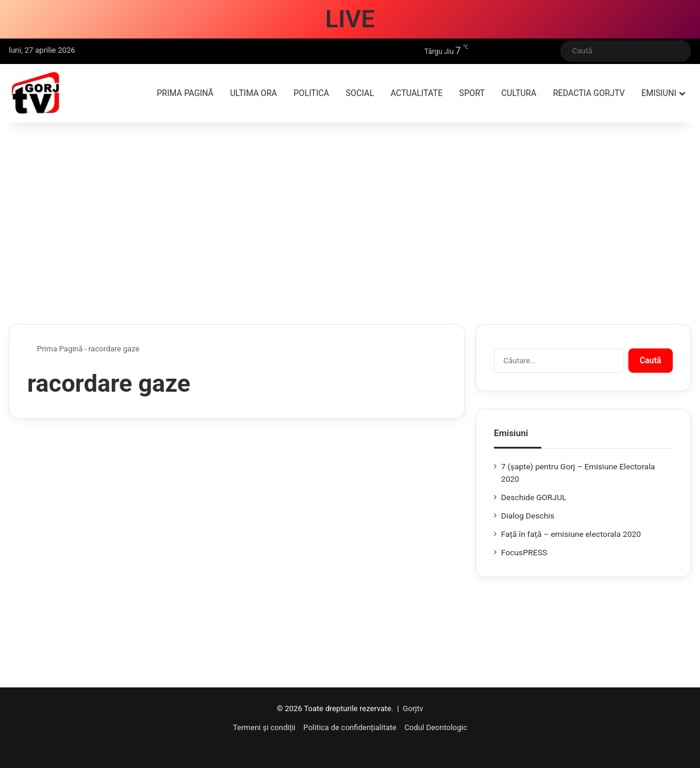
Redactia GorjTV (589, 93)
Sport (472, 93)
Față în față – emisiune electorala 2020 (571, 534)
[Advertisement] (350, 223)
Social (360, 93)
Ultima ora (253, 93)
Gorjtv (413, 708)
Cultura (519, 93)
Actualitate (416, 93)
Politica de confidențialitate (350, 727)
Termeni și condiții (264, 727)
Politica (312, 93)
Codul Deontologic (436, 727)
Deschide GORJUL (534, 497)
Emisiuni (659, 93)
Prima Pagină (55, 349)
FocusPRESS (524, 552)
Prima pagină (185, 93)
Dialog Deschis (528, 516)
